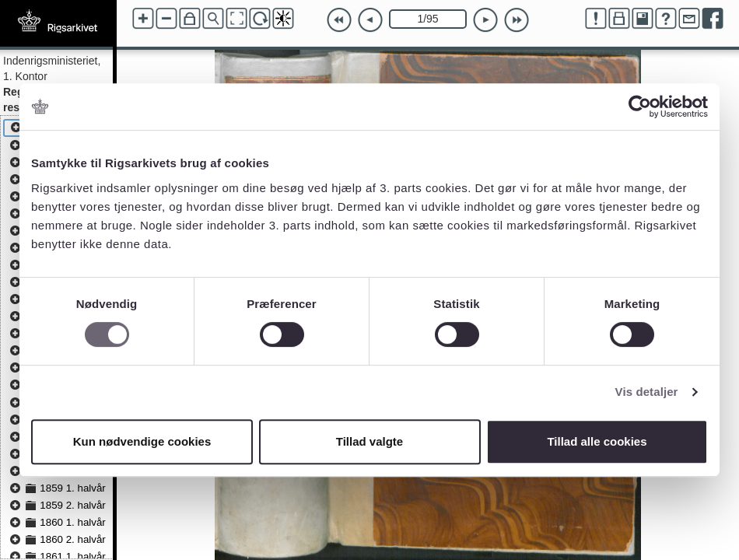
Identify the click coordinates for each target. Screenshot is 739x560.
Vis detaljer (647, 392)
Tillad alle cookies (597, 441)
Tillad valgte (369, 441)
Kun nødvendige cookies (142, 441)
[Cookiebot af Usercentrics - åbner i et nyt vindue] (640, 107)
